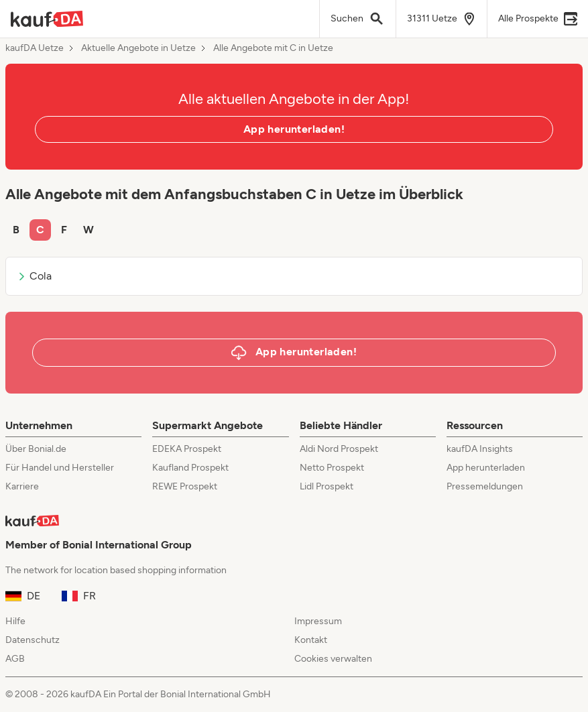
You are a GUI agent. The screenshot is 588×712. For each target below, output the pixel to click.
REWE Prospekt (185, 486)
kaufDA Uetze (35, 48)
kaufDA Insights (480, 449)
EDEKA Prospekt (187, 449)
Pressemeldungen (485, 486)
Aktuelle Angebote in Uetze (138, 48)
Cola (34, 276)
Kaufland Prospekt (190, 468)
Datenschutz (33, 640)
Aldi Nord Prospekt (339, 449)
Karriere (22, 486)
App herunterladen (486, 468)
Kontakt (311, 640)
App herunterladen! (294, 129)
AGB (15, 659)
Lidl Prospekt (327, 486)
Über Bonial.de (36, 449)
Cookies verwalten (333, 659)
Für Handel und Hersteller (60, 468)
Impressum (318, 621)
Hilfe (15, 621)
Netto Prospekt (332, 468)
